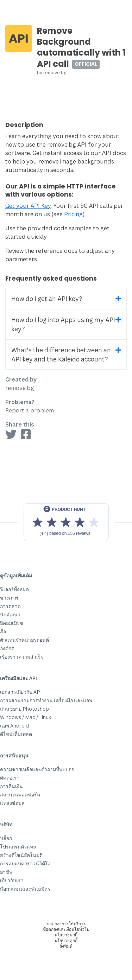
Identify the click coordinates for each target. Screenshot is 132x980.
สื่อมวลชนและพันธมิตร (25, 889)
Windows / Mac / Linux (26, 717)
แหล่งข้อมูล (12, 803)
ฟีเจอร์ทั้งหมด (14, 589)
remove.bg (55, 72)
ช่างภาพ (9, 598)
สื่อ (3, 631)
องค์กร (7, 648)
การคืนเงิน (11, 786)
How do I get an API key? (47, 299)
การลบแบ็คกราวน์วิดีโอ (25, 863)
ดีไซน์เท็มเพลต (16, 734)
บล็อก (6, 838)
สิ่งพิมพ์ (66, 946)
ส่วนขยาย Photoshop (24, 709)
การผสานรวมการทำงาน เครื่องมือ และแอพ (46, 700)
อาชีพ (6, 872)
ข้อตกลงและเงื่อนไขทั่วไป (66, 929)
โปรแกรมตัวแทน (18, 847)
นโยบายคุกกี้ (66, 935)
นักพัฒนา (10, 614)
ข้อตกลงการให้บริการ (66, 924)
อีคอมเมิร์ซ (12, 623)
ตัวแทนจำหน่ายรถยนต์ (24, 640)
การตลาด (10, 606)
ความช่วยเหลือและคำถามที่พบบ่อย (37, 769)
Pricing (73, 214)
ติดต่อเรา (10, 778)
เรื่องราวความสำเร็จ (22, 657)
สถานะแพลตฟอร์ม (20, 795)
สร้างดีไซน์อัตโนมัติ (21, 855)
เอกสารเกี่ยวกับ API (21, 692)
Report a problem (30, 410)
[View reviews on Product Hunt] (66, 522)
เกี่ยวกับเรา (12, 880)
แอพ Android (14, 726)
